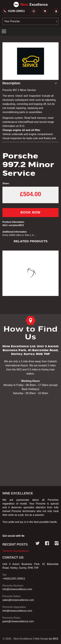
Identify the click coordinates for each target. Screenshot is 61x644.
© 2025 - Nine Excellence (17, 639)
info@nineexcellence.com (17, 589)
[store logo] (30, 4)
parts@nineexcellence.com (18, 621)
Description (11, 83)
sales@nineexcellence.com (18, 600)
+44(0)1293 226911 (14, 579)
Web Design (41, 639)
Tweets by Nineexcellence (16, 551)
